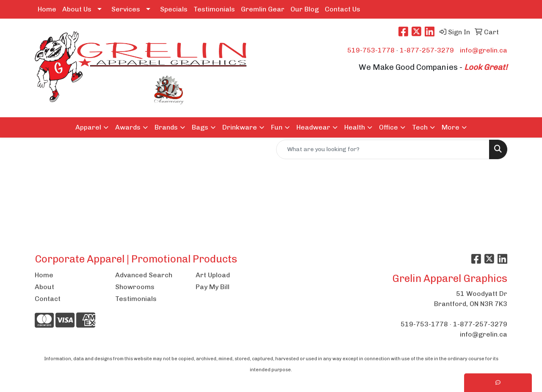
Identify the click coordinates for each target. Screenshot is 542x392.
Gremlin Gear (263, 9)
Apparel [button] (88, 127)
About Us (77, 9)
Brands (166, 127)
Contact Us (343, 9)
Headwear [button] (313, 127)
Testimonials (214, 9)
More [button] (451, 127)
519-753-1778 (371, 50)
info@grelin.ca (484, 50)
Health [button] (355, 127)
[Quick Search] (383, 149)
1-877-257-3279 (427, 50)
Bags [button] (200, 127)
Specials (174, 9)
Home (47, 9)
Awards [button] (128, 127)
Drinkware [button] (240, 127)
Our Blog (305, 9)
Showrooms (135, 287)
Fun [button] (277, 127)
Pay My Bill (213, 287)
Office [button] (389, 127)
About (44, 287)
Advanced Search (144, 275)
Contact (48, 299)
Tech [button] (420, 127)
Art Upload (213, 275)
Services (126, 9)
